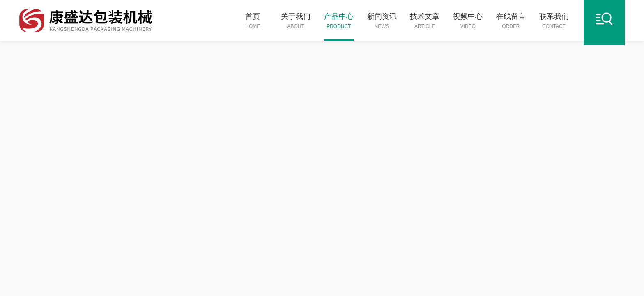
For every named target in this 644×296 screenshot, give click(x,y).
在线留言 (511, 21)
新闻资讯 (382, 21)
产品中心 (339, 21)
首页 (253, 21)
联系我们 (554, 21)
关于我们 (296, 21)
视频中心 (468, 21)
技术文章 (425, 21)
